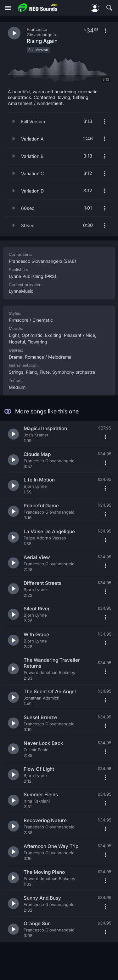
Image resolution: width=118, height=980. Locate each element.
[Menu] (8, 8)
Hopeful (17, 342)
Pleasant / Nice (79, 335)
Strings (16, 372)
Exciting (53, 335)
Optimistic (32, 335)
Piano (31, 372)
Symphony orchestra (74, 372)
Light (14, 335)
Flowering (37, 342)
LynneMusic (21, 291)
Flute (45, 372)
